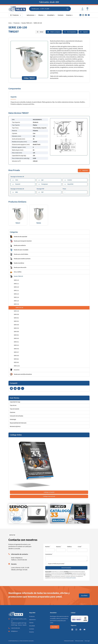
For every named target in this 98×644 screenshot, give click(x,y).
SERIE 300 (16, 325)
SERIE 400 (16, 332)
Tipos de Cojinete (14, 409)
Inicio (10, 23)
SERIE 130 (16, 304)
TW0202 (39, 223)
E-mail (80, 547)
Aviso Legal (87, 641)
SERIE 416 (16, 349)
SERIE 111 (16, 284)
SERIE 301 (16, 321)
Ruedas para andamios (18, 246)
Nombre (47, 547)
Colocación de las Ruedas (16, 416)
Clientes (41, 15)
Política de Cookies (79, 641)
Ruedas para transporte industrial (21, 241)
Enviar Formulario (66, 568)
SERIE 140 (16, 311)
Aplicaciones (30, 15)
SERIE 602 (16, 362)
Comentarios (49, 554)
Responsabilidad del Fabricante (18, 423)
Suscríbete (84, 596)
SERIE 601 (16, 359)
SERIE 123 (16, 294)
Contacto (61, 15)
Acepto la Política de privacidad (56, 564)
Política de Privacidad (71, 578)
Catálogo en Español (49, 492)
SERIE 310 (16, 328)
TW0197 (18, 223)
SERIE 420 (16, 356)
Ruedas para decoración (18, 268)
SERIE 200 (16, 314)
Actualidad (50, 15)
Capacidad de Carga (15, 402)
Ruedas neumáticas (17, 263)
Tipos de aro (13, 405)
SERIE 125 (16, 301)
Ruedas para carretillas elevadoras (21, 374)
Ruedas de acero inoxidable (19, 250)
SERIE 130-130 (38, 23)
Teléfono (69, 547)
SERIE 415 (16, 345)
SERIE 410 (16, 338)
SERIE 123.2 (17, 366)
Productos (14, 15)
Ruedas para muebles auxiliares (20, 259)
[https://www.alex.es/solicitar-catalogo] (70, 514)
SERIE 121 (16, 291)
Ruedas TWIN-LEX (27, 23)
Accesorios (15, 370)
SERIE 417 (16, 352)
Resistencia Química (15, 427)
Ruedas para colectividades (19, 254)
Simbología (13, 419)
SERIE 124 (16, 297)
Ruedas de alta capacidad (18, 237)
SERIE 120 (16, 287)
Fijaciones (13, 412)
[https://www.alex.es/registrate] (28, 514)
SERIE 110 (16, 280)
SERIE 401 (16, 335)
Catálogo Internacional (49, 496)
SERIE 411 (16, 342)
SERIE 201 (16, 318)
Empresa (69, 15)
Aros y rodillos (16, 272)
